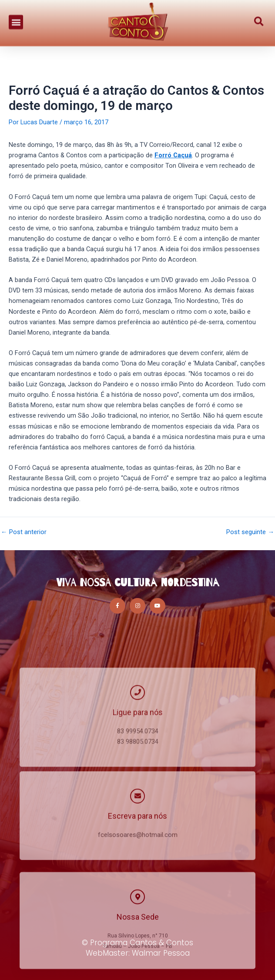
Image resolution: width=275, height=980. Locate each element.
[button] (16, 18)
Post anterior (24, 532)
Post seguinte (250, 532)
